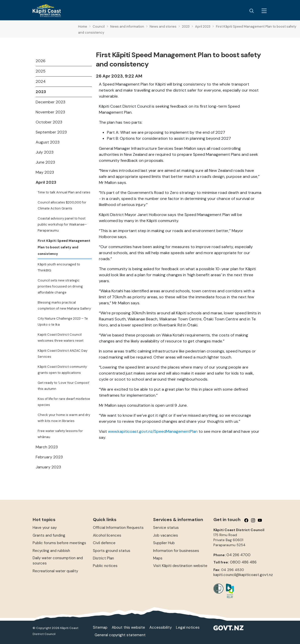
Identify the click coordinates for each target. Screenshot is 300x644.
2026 (41, 61)
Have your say (45, 528)
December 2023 (50, 102)
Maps (158, 558)
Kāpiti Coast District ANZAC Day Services (63, 354)
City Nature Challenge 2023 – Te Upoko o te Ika (63, 321)
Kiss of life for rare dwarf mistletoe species (64, 402)
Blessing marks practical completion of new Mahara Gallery (64, 305)
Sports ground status (112, 551)
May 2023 (45, 172)
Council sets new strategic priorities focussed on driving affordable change (60, 286)
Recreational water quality (55, 571)
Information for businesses (176, 551)
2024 (41, 81)
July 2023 (45, 152)
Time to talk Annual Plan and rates (64, 192)
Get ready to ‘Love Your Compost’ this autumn (64, 386)
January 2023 (48, 467)
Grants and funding (49, 535)
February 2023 (49, 457)
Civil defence (104, 543)
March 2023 (47, 447)
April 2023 (46, 182)
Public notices (105, 566)
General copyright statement (120, 635)
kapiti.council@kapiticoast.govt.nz (243, 575)
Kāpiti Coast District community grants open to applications (62, 370)
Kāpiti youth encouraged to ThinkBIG (59, 267)
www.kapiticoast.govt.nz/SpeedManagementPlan (153, 431)
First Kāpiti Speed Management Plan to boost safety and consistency (64, 247)
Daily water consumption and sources (58, 561)
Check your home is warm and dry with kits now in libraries (64, 418)
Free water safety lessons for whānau (60, 434)
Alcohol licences (107, 535)
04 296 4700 (238, 555)
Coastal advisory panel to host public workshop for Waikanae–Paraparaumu (62, 224)
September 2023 (51, 132)
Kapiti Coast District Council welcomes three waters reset (61, 338)
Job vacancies (166, 535)
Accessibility (161, 627)
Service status (166, 528)
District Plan (103, 558)
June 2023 (45, 162)
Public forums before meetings (59, 543)
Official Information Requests (118, 528)
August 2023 (48, 142)
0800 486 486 (243, 562)
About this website (128, 627)
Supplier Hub (164, 543)
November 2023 (50, 112)
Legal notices (188, 627)
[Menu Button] (264, 11)
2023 (41, 92)
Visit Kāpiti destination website (180, 566)
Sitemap (100, 627)
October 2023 (49, 122)
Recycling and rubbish (51, 551)
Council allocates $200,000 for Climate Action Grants (62, 205)
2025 (41, 71)
